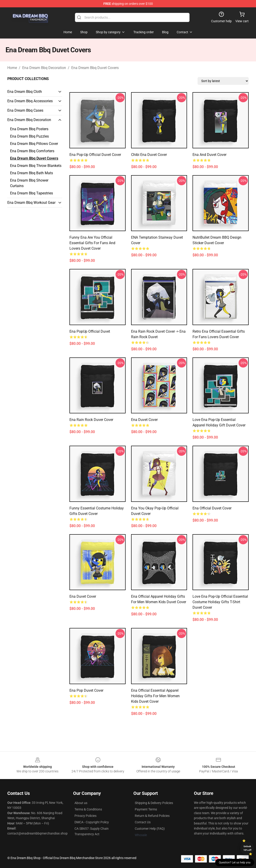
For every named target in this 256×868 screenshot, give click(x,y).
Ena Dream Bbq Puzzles (29, 136)
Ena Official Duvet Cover (212, 508)
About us (81, 803)
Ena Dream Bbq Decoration (44, 68)
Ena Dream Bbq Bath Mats (32, 173)
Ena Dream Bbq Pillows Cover (34, 144)
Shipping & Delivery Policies (154, 803)
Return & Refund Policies (152, 816)
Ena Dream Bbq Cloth (25, 92)
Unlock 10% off (247, 848)
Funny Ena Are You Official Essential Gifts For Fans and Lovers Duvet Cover (92, 243)
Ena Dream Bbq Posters (29, 129)
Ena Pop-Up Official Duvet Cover (95, 155)
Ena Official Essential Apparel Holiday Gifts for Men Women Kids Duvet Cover (155, 696)
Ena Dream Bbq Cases (25, 110)
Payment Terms (146, 809)
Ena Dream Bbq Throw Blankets (36, 166)
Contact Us (143, 822)
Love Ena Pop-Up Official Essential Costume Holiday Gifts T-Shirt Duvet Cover (220, 602)
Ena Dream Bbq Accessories (30, 101)
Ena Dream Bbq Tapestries (32, 193)
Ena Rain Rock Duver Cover (91, 420)
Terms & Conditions (88, 809)
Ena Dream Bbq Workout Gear (31, 203)
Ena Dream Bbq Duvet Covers (95, 68)
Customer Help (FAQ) (150, 829)
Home (12, 68)
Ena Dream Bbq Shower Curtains (29, 183)
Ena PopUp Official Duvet (90, 331)
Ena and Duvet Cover (209, 155)
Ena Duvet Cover (144, 420)
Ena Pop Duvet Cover (86, 690)
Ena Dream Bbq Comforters (32, 151)
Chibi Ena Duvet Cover (149, 155)
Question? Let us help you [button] (235, 862)
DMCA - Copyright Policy (92, 822)
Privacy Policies (85, 816)
